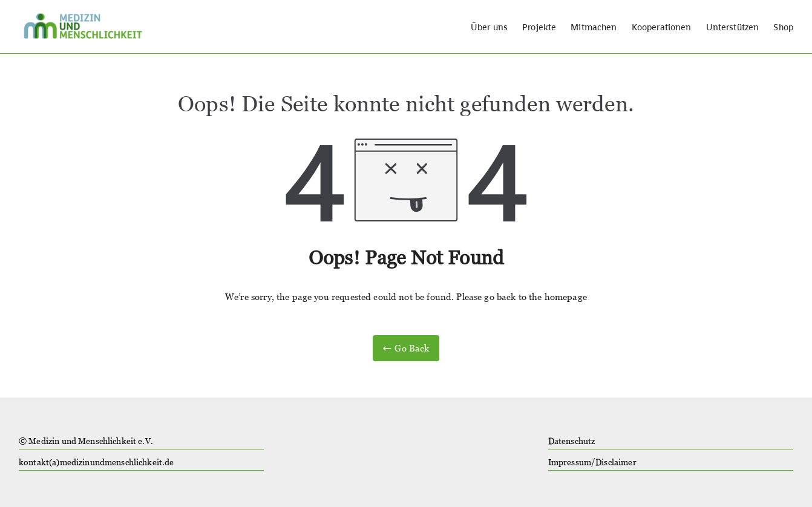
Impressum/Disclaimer (592, 462)
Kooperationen (662, 27)
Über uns (489, 27)
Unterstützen (733, 27)
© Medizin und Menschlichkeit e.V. (86, 441)
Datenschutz (572, 441)
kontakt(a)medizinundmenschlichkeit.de (97, 462)
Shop (783, 27)
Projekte (539, 27)
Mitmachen (594, 27)
